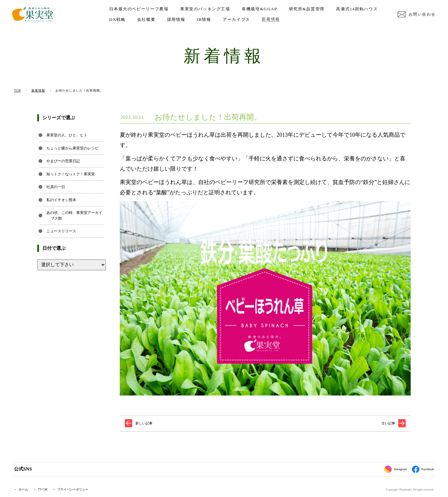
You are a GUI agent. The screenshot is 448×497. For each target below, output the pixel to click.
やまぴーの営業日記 (63, 161)
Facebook (422, 469)
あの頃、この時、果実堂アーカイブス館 (74, 215)
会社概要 (201, 21)
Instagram (392, 469)
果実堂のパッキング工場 (207, 11)
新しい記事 (144, 423)
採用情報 (231, 21)
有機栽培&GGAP (261, 11)
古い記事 (388, 423)
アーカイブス (292, 21)
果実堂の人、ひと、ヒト (67, 135)
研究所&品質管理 (308, 11)
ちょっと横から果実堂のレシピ (72, 148)
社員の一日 (56, 187)
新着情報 (326, 21)
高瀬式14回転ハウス (132, 21)
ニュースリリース (61, 231)
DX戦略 (172, 21)
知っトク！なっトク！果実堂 (71, 174)
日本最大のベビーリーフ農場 (141, 11)
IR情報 (259, 21)
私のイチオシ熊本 (61, 200)
